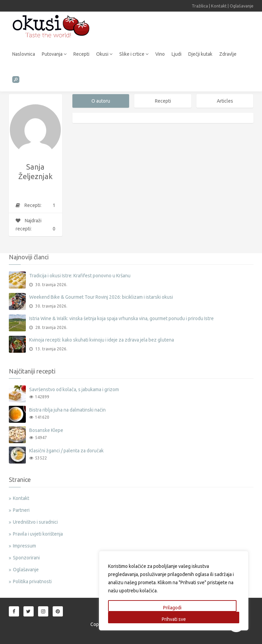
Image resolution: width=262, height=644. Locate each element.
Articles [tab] (225, 101)
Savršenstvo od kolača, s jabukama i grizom (74, 389)
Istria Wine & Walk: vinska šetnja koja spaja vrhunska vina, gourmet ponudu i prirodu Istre (121, 318)
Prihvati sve (174, 619)
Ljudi (177, 54)
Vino (160, 54)
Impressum (24, 546)
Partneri (21, 510)
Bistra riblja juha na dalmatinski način (67, 410)
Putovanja (54, 54)
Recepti (81, 54)
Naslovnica (24, 54)
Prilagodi (172, 608)
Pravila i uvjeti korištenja (38, 534)
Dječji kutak (200, 54)
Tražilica (200, 6)
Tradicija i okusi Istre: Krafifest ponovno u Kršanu (80, 276)
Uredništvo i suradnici (35, 522)
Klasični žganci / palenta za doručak (66, 451)
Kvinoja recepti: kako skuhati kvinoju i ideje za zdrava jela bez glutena (102, 340)
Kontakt (219, 6)
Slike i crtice (134, 54)
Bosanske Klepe (46, 430)
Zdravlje (228, 54)
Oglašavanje (242, 6)
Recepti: (36, 205)
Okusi (104, 54)
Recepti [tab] (163, 101)
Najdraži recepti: (36, 225)
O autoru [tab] (101, 101)
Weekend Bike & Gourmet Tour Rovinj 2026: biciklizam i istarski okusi (101, 297)
